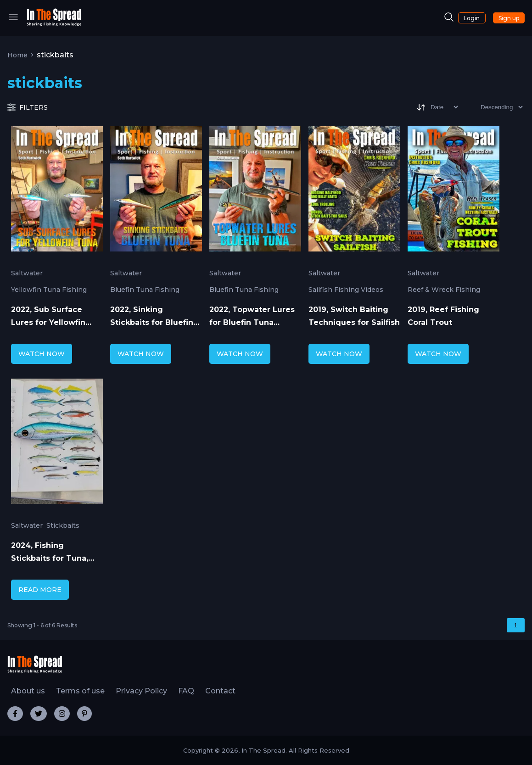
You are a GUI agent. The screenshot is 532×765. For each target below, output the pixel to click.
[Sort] (437, 107)
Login (472, 18)
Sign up (509, 18)
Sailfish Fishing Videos (346, 290)
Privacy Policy (141, 691)
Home (17, 55)
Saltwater (27, 273)
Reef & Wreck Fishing (444, 290)
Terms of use (80, 691)
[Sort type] (494, 107)
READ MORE (40, 590)
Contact (220, 691)
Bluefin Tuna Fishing (145, 290)
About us (28, 691)
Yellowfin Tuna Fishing (49, 290)
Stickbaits (63, 525)
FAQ (186, 691)
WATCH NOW (42, 354)
